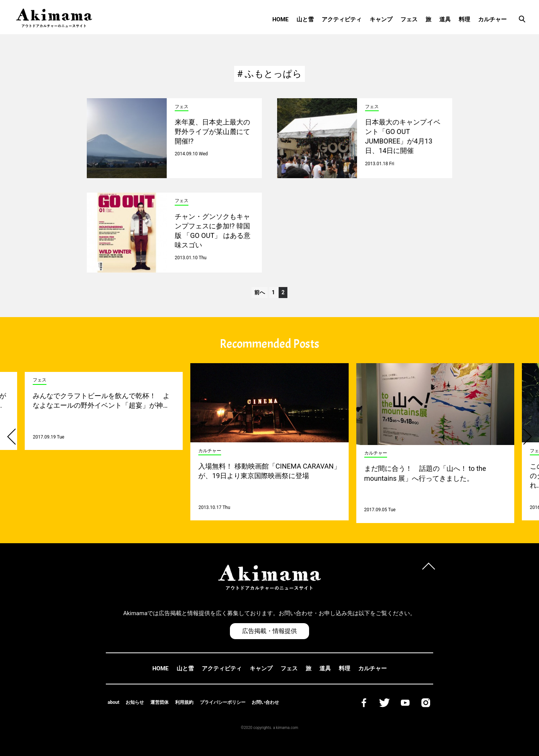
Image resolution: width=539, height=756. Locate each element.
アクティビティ (342, 19)
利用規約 (184, 702)
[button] (15, 437)
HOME (280, 19)
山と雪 (305, 19)
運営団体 (159, 702)
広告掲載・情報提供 (269, 631)
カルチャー (492, 19)
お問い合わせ (265, 702)
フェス (409, 19)
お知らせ (135, 702)
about (114, 702)
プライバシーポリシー (223, 702)
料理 (464, 19)
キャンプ (381, 19)
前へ (260, 292)
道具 (445, 19)
